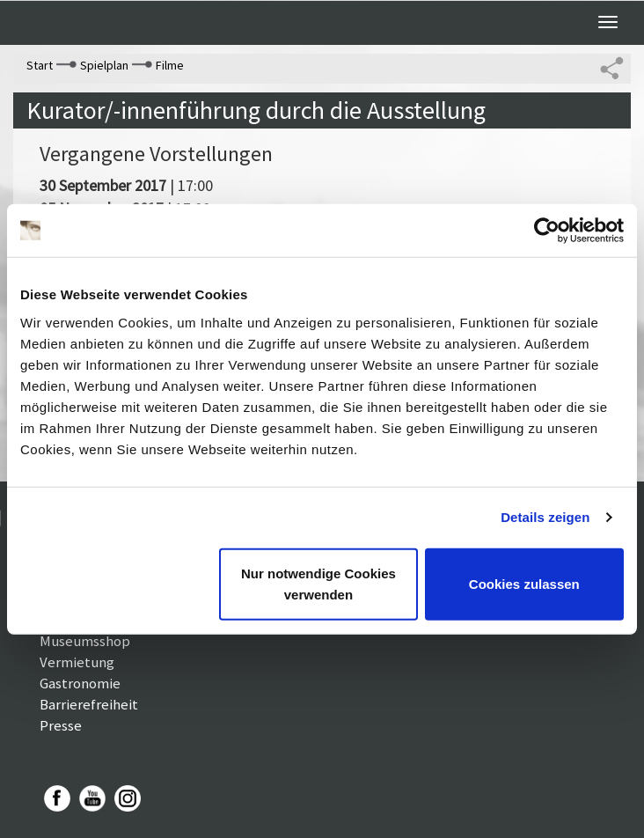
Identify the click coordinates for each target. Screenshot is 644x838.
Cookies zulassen (524, 583)
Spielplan (104, 65)
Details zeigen (545, 517)
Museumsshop (85, 641)
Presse (61, 725)
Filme (170, 65)
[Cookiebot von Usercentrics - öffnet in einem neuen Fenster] (547, 231)
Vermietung (77, 662)
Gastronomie (80, 683)
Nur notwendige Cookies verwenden (318, 583)
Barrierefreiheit (89, 704)
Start (40, 65)
